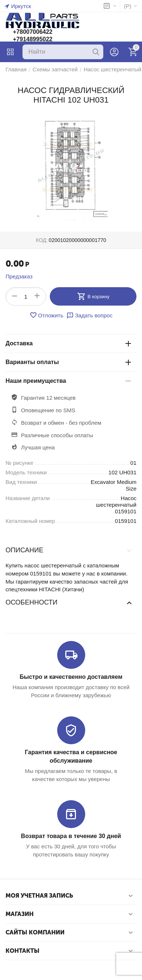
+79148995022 (33, 39)
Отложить (46, 315)
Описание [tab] (69, 550)
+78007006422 (33, 32)
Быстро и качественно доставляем (71, 677)
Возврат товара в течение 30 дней (71, 836)
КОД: (42, 240)
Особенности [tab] (69, 602)
